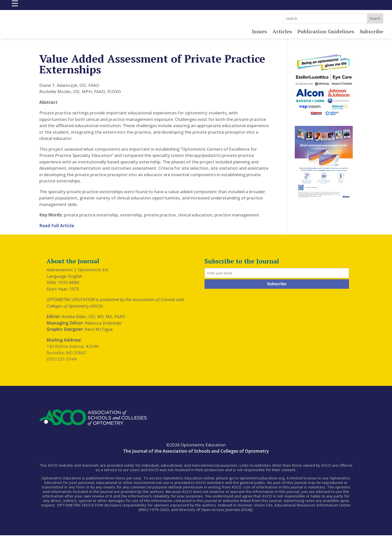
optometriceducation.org (262, 485)
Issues (259, 39)
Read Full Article (57, 232)
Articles (282, 39)
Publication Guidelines (326, 39)
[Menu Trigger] (15, 3)
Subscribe (371, 39)
